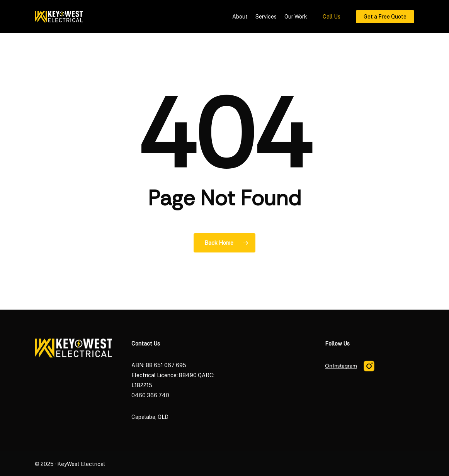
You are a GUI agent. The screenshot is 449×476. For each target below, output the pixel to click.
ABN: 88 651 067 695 (159, 365)
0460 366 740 (150, 395)
